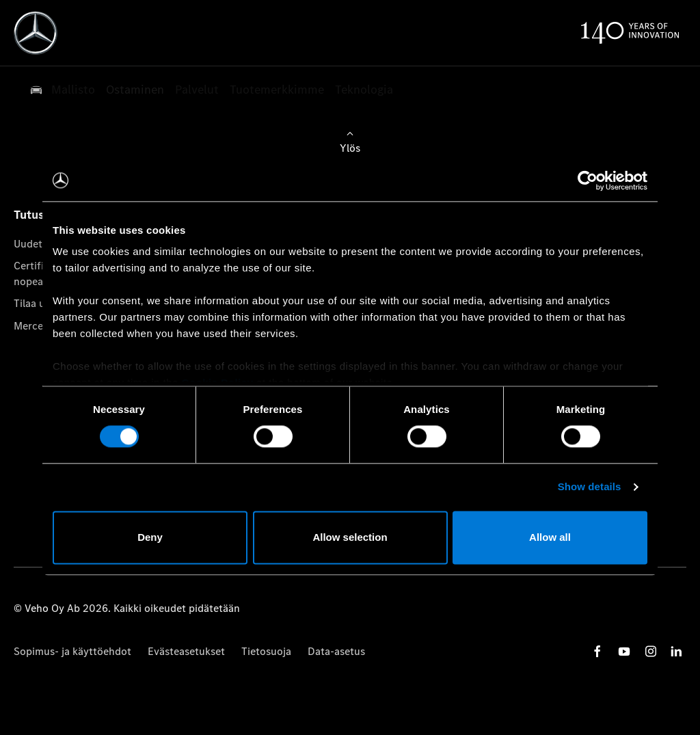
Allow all (550, 537)
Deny (150, 537)
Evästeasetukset (186, 651)
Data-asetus (336, 651)
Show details (590, 487)
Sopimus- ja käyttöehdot (72, 651)
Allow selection (350, 537)
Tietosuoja (266, 651)
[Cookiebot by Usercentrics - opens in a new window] (588, 181)
